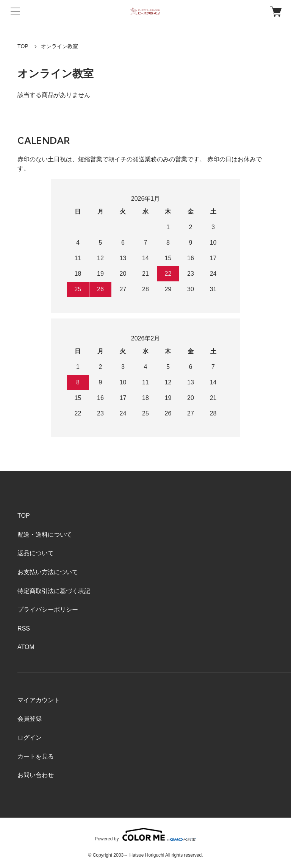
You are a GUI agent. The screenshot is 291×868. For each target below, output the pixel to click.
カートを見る (36, 756)
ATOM (26, 647)
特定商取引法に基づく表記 (54, 591)
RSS (24, 628)
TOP (23, 46)
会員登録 (30, 719)
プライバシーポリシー (48, 610)
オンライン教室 (59, 46)
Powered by (145, 834)
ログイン (30, 738)
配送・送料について (45, 535)
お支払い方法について (48, 572)
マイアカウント (39, 700)
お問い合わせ (36, 775)
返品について (36, 553)
